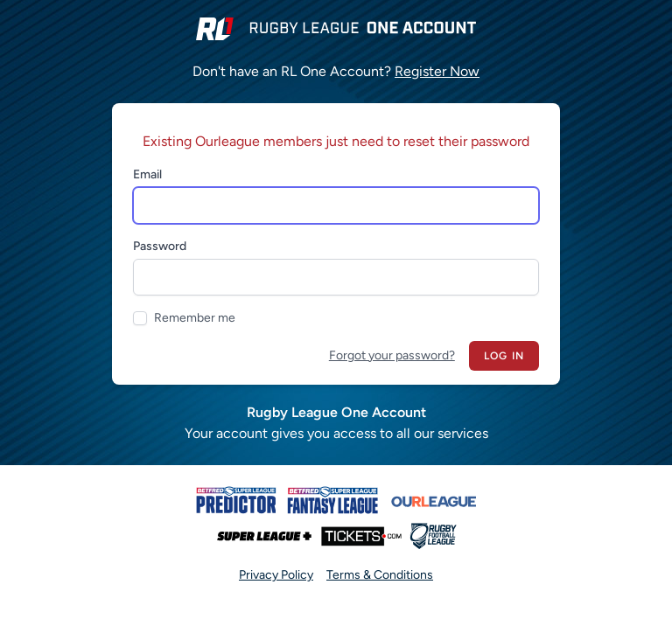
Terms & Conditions (380, 575)
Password (160, 246)
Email (147, 174)
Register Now (437, 71)
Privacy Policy (276, 575)
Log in (504, 356)
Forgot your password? (392, 355)
